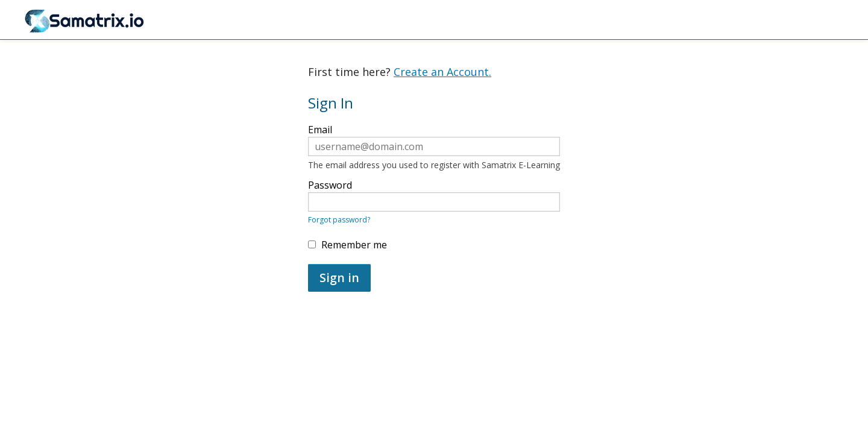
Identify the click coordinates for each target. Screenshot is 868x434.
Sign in (339, 278)
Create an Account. (442, 72)
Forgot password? (339, 220)
